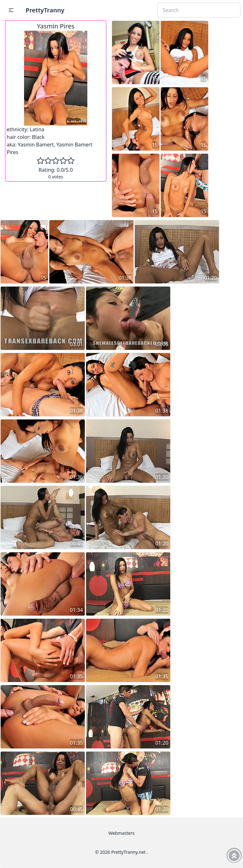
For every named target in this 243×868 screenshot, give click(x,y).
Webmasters (121, 833)
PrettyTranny (45, 10)
